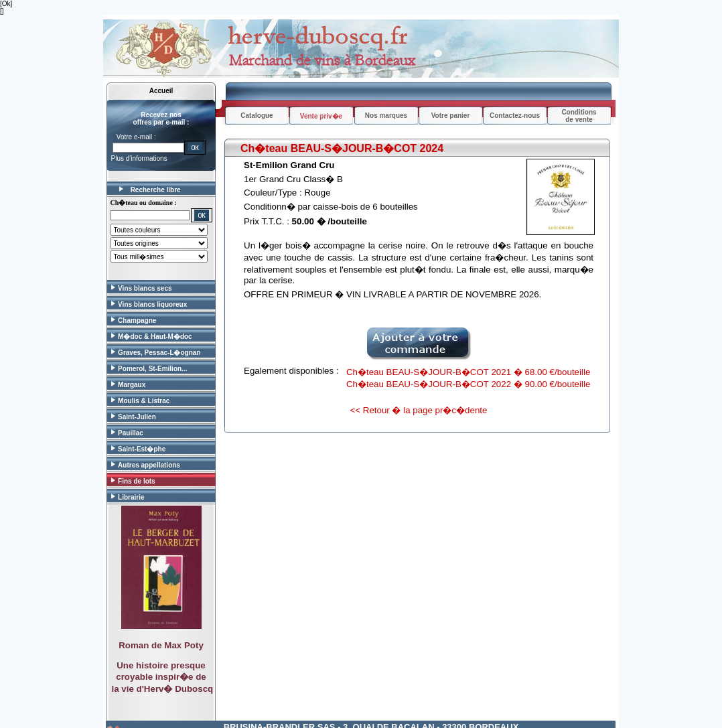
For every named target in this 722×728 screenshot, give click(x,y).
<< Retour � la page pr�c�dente (419, 410)
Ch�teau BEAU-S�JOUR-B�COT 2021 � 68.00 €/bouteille (468, 372)
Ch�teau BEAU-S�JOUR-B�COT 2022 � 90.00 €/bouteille (468, 384)
